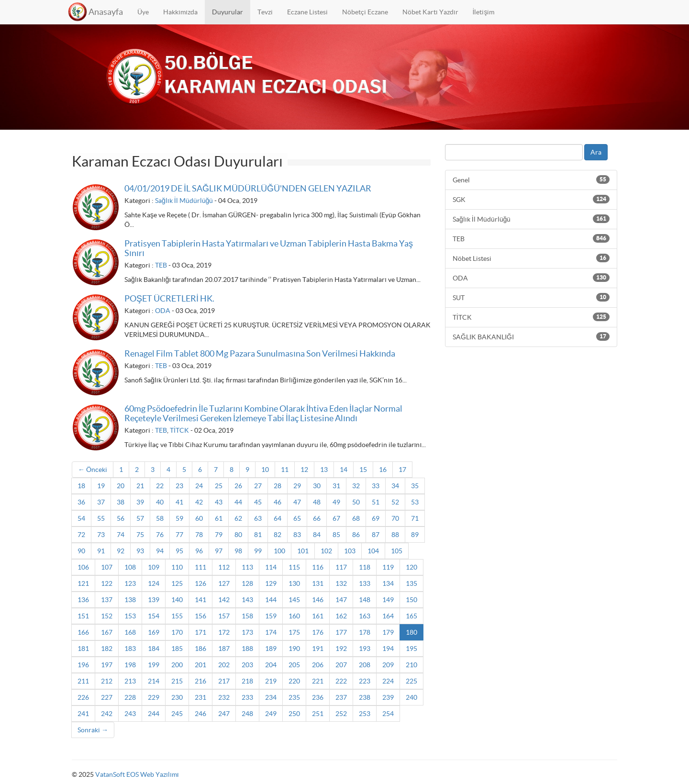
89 (415, 535)
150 (411, 600)
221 (318, 681)
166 (83, 632)
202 (224, 665)
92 (121, 551)
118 (365, 567)
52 (395, 502)
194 (388, 649)
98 (238, 551)
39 (140, 502)
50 (356, 502)
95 (179, 551)
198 (130, 665)
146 (318, 600)
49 (336, 502)
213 (130, 681)
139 (154, 600)
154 (154, 616)
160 (294, 616)
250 (294, 714)
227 (107, 697)
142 (224, 600)
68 (356, 518)
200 (177, 665)
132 (341, 583)
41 (179, 502)
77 (179, 535)
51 (376, 502)
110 (177, 567)
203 (247, 665)
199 (154, 665)
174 (271, 632)
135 (411, 583)
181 (83, 649)
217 (224, 681)
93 (140, 551)
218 (247, 681)
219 (271, 681)
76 (160, 535)
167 (107, 632)
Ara (596, 152)
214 (154, 681)
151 (83, 616)
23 (179, 486)
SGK (531, 199)
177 (341, 632)
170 (177, 632)
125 (177, 583)
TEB (161, 265)
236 (318, 697)
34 (395, 486)
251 (318, 714)
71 (415, 518)
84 (317, 535)
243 (130, 714)
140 (177, 600)
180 (411, 632)
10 (265, 470)
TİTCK (179, 430)
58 (160, 518)
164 (388, 616)
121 (83, 583)
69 (376, 518)
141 (200, 600)
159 (271, 616)
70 (395, 518)
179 (388, 632)
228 (130, 697)
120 (411, 567)
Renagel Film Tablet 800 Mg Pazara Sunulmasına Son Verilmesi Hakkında (260, 353)
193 (365, 649)
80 (238, 535)
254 (388, 714)
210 (411, 665)
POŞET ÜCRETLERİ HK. (169, 298)
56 (121, 518)
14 (344, 470)
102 (326, 551)
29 (297, 486)
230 (177, 697)
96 (199, 551)
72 (81, 535)
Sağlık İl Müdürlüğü (184, 201)
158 (247, 616)
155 (177, 616)
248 (247, 714)
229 (154, 697)
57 (140, 518)
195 (411, 649)
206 (318, 665)
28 (278, 486)
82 (278, 535)
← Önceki (93, 470)
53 (415, 502)
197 (107, 665)
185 (177, 649)
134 (388, 583)
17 (402, 470)
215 (177, 681)
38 (121, 502)
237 (341, 697)
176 (318, 632)
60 (199, 518)
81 (258, 535)
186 (200, 649)
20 (121, 486)
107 (107, 567)
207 (341, 665)
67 (336, 518)
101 (303, 551)
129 (271, 583)
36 (81, 502)
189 (271, 649)
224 (388, 681)
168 (130, 632)
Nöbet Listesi (531, 258)
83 (297, 535)
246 (200, 714)
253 (365, 714)
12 (304, 470)
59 (179, 518)
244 (154, 714)
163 (365, 616)
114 (271, 567)
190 (294, 649)
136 (83, 600)
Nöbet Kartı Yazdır (430, 12)
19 (101, 486)
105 (397, 551)
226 (83, 697)
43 (219, 502)
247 (224, 714)
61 (219, 518)
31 (336, 486)
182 (107, 649)
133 (365, 583)
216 (200, 681)
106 (83, 567)
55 (101, 518)
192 (341, 649)
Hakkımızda (180, 12)
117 (341, 567)
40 (160, 502)
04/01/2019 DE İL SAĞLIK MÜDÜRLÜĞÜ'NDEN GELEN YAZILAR (248, 188)
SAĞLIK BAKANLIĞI (531, 336)
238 (365, 697)
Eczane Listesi (307, 12)
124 (154, 583)
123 (130, 583)
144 (271, 600)
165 (411, 616)
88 (395, 535)
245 (177, 714)
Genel (531, 179)
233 (247, 697)
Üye (143, 12)
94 (160, 551)
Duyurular (228, 12)
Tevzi (265, 12)
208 (365, 665)
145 (294, 600)
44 (238, 502)
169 (154, 632)
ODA (163, 311)
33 (376, 486)
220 (294, 681)
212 (107, 681)
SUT (531, 297)
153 (130, 616)
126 (200, 583)
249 (271, 714)
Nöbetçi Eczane (365, 12)
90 (81, 551)
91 (101, 551)
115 (294, 567)
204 (271, 665)
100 (279, 551)
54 (81, 518)
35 (415, 486)
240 (411, 697)
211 (83, 681)
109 (154, 567)
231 (200, 697)
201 (200, 665)
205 (294, 665)
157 (224, 616)
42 (199, 502)
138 (130, 600)
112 (224, 567)
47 (297, 502)
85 (336, 535)
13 (324, 470)
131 (318, 583)
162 (341, 616)
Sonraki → (93, 730)
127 (224, 583)
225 (411, 681)
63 (258, 518)
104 (373, 551)
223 (365, 681)
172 (224, 632)
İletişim (484, 12)
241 (83, 714)
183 (130, 649)
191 (318, 649)
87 (376, 535)
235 (294, 697)
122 (107, 583)
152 (107, 616)
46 (278, 502)
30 (317, 486)
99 (258, 551)
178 (365, 632)
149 (388, 600)
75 (140, 535)
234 (271, 697)
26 (238, 486)
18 (81, 486)
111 (200, 567)
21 (140, 486)
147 (341, 600)
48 (317, 502)
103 (350, 551)
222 (341, 681)
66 (317, 518)
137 (107, 600)
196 (83, 665)
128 (247, 583)
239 (388, 697)
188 (247, 649)
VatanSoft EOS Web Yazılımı (137, 774)
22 (160, 486)
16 (383, 470)
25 (219, 486)
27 (258, 486)
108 (130, 567)
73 (101, 535)
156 (200, 616)
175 (294, 632)
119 (388, 567)
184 (154, 649)
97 (219, 551)
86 (356, 535)
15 (363, 470)
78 (199, 535)
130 (294, 583)
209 (388, 665)
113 (247, 567)
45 (258, 502)
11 (285, 470)
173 (247, 632)
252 (341, 714)
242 (107, 714)
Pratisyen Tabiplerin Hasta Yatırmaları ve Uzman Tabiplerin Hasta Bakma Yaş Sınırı (269, 248)
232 (224, 697)
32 (356, 486)
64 (278, 518)
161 (318, 616)
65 (297, 518)
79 (219, 535)
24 (199, 486)
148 (365, 600)
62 (238, 518)
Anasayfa (106, 12)
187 (224, 649)
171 (200, 632)
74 (121, 535)
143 (247, 600)
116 (318, 567)
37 (101, 502)
